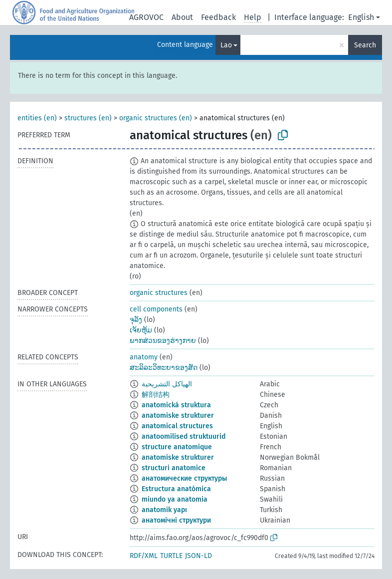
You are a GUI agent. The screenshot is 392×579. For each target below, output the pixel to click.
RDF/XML (144, 556)
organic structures (159, 293)
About (182, 17)
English (361, 17)
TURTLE (171, 556)
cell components (156, 309)
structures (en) (88, 118)
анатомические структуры (184, 478)
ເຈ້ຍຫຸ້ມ (141, 330)
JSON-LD (198, 556)
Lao (226, 45)
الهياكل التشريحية (167, 384)
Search (365, 45)
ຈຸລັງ (136, 320)
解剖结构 (156, 395)
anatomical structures (177, 426)
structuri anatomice (174, 468)
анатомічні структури (176, 520)
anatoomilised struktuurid (184, 436)
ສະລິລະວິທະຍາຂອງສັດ (164, 368)
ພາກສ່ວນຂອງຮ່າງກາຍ (163, 341)
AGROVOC (146, 17)
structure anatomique (177, 447)
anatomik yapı (164, 510)
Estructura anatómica (176, 489)
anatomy (144, 357)
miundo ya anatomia (175, 499)
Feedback (218, 17)
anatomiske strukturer (178, 416)
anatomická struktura (176, 405)
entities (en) (37, 118)
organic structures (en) (156, 118)
